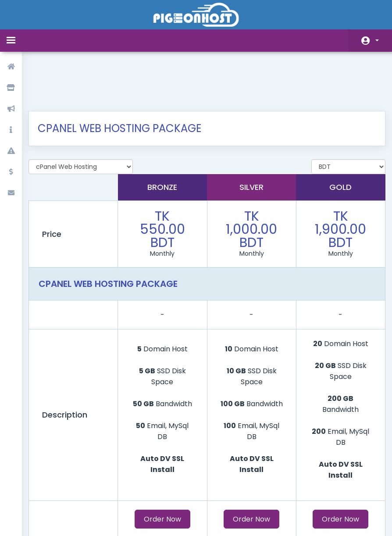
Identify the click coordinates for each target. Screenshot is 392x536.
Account (377, 40)
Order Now (164, 473)
